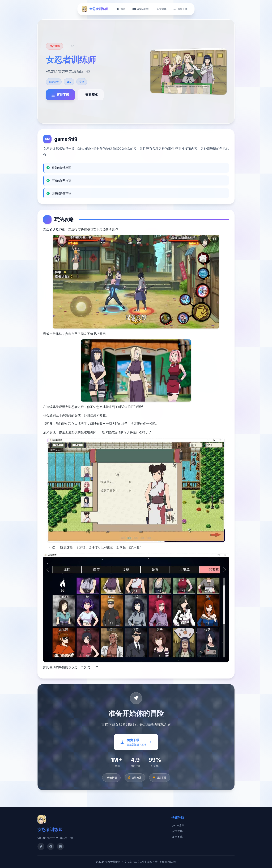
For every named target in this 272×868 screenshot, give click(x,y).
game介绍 (178, 825)
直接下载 (177, 837)
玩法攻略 (177, 831)
